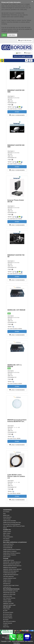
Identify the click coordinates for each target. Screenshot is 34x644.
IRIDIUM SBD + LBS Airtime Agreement (12, 562)
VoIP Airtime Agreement (8, 576)
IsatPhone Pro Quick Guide (9, 594)
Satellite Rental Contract (9, 560)
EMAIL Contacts (7, 533)
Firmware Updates (7, 602)
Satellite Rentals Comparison (10, 555)
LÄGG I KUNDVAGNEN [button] (17, 115)
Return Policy (6, 627)
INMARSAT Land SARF (8, 603)
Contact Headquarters (8, 537)
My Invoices (6, 620)
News (4, 513)
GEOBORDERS (7, 510)
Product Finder (6, 609)
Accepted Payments (8, 623)
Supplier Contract (7, 580)
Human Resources (7, 517)
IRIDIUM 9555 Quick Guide (9, 593)
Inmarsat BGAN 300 (8, 548)
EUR (19, 53)
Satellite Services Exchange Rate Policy (12, 522)
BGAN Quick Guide (7, 596)
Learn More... (12, 35)
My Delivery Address (8, 618)
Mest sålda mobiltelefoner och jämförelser (15, 542)
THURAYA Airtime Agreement (10, 573)
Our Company (6, 512)
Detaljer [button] (17, 112)
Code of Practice (7, 519)
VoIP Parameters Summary (9, 598)
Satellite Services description (10, 521)
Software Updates (7, 600)
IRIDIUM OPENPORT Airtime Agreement (12, 566)
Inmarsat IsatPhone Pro (8, 544)
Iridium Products (7, 557)
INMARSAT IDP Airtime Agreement (11, 571)
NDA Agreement (7, 584)
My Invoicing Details (8, 616)
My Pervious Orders (8, 614)
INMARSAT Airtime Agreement (10, 567)
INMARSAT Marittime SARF (9, 605)
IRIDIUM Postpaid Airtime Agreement (11, 564)
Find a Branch (6, 539)
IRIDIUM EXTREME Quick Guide (11, 591)
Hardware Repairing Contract (10, 578)
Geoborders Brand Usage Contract (11, 585)
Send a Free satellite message (23, 56)
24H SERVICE (6, 540)
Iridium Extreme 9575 (8, 546)
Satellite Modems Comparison (10, 551)
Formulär (6, 558)
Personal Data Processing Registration (12, 524)
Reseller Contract (7, 582)
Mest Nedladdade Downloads (11, 589)
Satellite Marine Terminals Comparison (12, 553)
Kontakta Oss (7, 530)
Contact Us (6, 625)
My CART (5, 611)
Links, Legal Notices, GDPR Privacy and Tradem (14, 526)
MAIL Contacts (6, 535)
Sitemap (5, 528)
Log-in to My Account (25, 40)
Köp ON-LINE (7, 607)
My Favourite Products (8, 612)
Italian (17, 631)
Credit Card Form (7, 587)
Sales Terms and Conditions (9, 621)
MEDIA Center (6, 515)
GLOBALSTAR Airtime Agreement (11, 575)
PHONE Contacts (7, 531)
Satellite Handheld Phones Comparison (12, 549)
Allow (4, 35)
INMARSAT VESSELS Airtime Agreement (12, 569)
